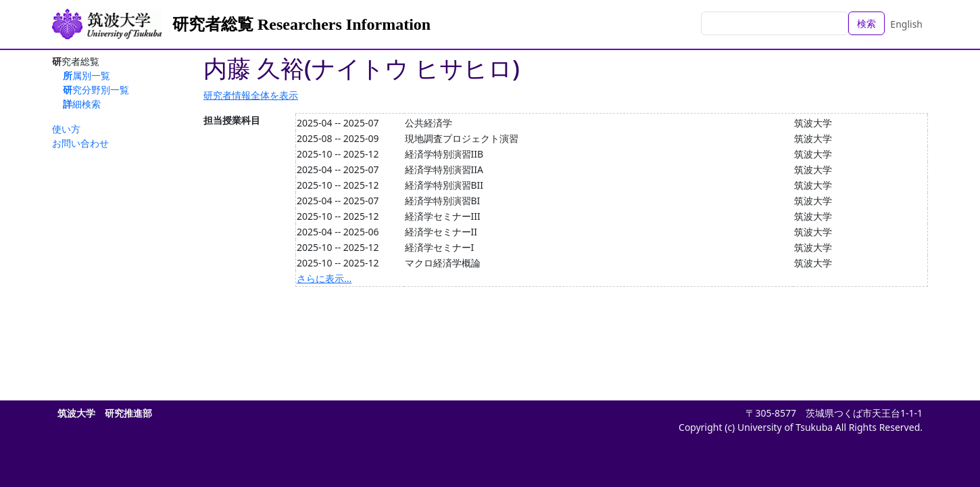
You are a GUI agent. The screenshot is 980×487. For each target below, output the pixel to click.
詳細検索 (82, 104)
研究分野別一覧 (96, 90)
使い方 (66, 129)
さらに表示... (324, 278)
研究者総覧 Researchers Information (301, 24)
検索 (866, 23)
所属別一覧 (87, 75)
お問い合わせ (80, 143)
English (906, 24)
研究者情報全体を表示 (251, 95)
